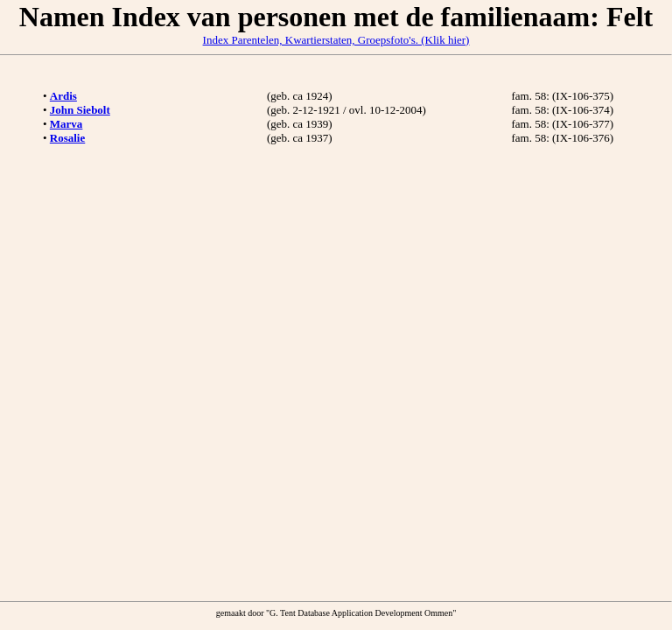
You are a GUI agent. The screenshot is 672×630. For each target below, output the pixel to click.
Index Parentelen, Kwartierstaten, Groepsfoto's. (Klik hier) (336, 40)
